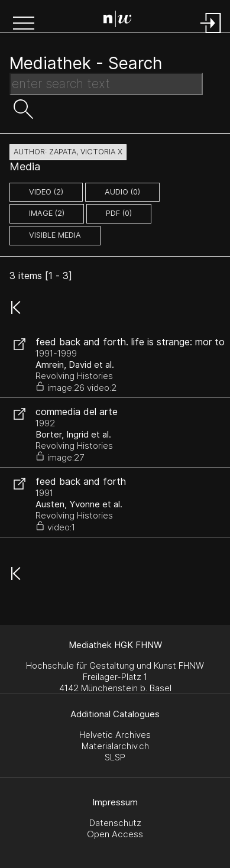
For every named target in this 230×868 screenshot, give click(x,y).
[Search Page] (118, 21)
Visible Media (55, 235)
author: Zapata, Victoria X (68, 152)
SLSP (115, 757)
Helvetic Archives (115, 735)
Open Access (115, 834)
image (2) (47, 213)
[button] (24, 24)
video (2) (46, 192)
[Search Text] (106, 84)
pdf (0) (119, 213)
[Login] (211, 34)
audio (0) (122, 192)
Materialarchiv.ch (115, 746)
